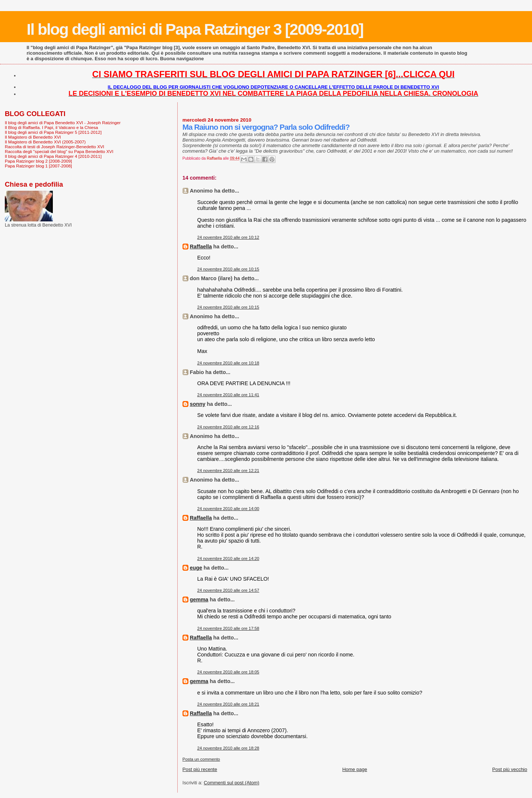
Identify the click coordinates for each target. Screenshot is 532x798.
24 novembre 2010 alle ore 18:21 (228, 704)
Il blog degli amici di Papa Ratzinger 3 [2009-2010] (195, 29)
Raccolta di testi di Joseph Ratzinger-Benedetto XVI (54, 147)
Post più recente (200, 769)
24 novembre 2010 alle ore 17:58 (228, 628)
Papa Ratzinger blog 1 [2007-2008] (38, 166)
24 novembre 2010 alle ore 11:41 (228, 395)
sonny (198, 404)
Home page (354, 769)
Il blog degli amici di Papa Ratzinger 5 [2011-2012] (53, 132)
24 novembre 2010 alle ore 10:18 (228, 363)
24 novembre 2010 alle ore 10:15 (228, 269)
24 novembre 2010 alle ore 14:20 (228, 558)
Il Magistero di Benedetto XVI (33, 137)
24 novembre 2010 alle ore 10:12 (228, 237)
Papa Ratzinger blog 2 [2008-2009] (38, 161)
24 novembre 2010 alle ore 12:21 (228, 471)
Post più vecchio (510, 769)
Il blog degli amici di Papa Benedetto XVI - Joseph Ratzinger (63, 123)
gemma (199, 600)
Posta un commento (201, 759)
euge (196, 568)
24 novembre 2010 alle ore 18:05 (228, 672)
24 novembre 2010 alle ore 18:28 (228, 748)
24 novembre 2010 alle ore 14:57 (228, 590)
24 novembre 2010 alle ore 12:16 (228, 427)
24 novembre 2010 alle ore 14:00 (228, 509)
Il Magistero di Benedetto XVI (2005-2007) (45, 142)
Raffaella (201, 247)
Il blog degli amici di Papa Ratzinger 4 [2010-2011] (53, 156)
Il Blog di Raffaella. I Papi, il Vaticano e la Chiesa (51, 127)
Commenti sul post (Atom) (232, 783)
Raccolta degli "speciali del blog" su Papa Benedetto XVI (59, 151)
